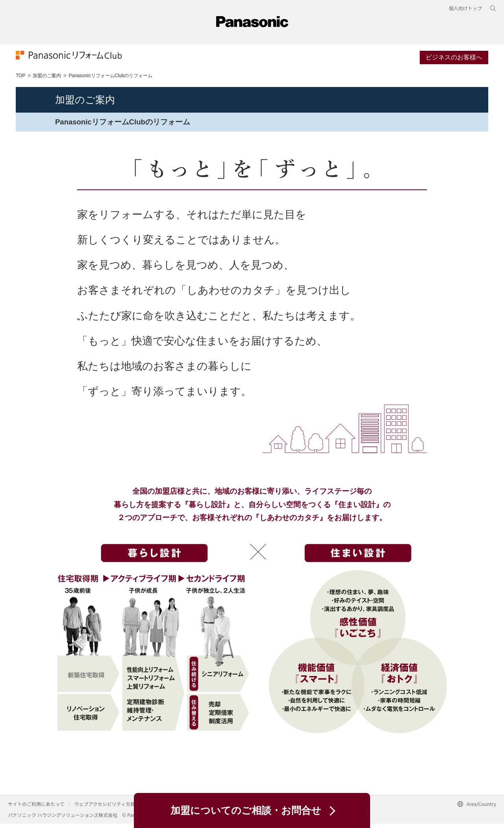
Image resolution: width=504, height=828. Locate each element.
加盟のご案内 (47, 80)
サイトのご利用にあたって (36, 808)
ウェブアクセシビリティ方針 (105, 808)
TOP (20, 80)
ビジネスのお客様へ (454, 60)
